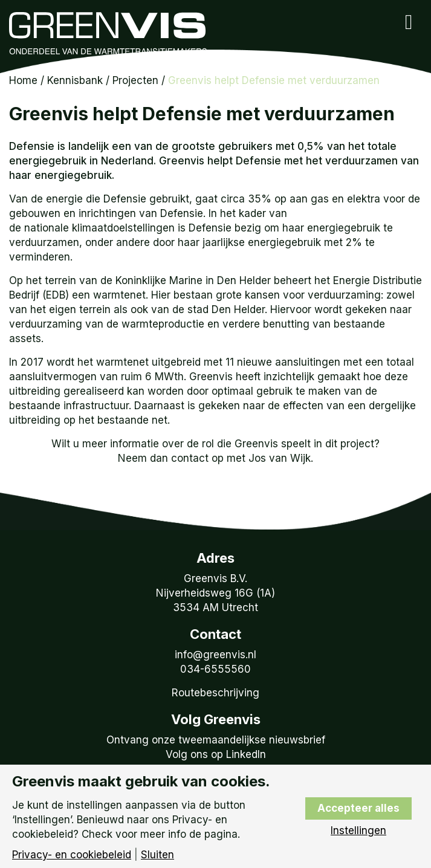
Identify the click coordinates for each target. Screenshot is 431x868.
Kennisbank (75, 80)
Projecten (135, 80)
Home (23, 80)
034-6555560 (215, 669)
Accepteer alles (358, 808)
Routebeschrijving (215, 693)
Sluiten (157, 855)
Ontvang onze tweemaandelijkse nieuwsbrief (216, 740)
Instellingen (358, 831)
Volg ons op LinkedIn (216, 754)
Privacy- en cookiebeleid (72, 855)
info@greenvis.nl (215, 655)
